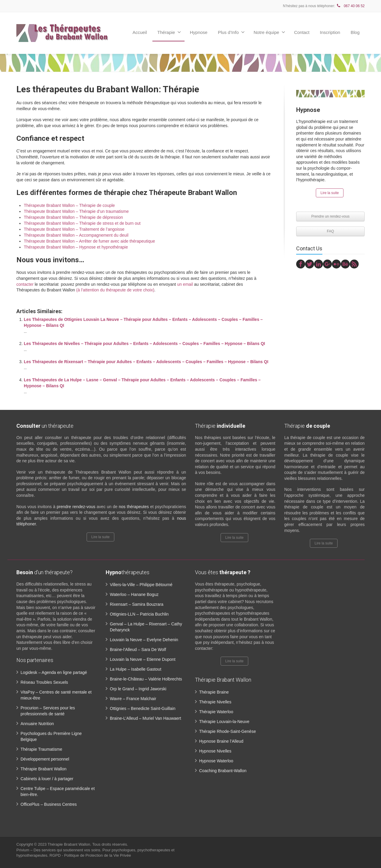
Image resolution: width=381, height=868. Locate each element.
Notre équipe (269, 32)
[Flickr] (336, 264)
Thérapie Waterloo (216, 712)
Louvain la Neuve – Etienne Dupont (143, 659)
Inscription (330, 32)
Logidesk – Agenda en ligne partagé (54, 672)
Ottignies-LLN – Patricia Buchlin (139, 614)
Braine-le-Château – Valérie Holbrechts (146, 679)
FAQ (330, 231)
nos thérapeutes (134, 507)
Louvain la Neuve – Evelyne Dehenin (144, 640)
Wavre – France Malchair (133, 699)
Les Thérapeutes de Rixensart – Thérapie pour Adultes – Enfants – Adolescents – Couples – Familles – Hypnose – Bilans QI (146, 362)
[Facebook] (301, 264)
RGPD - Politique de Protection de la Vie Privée (90, 855)
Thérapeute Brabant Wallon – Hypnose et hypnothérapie (76, 247)
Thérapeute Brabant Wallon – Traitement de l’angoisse (74, 229)
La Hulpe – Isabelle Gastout (136, 669)
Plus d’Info (231, 32)
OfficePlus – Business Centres (49, 804)
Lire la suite (330, 193)
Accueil (140, 32)
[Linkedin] (318, 264)
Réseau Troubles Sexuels (44, 682)
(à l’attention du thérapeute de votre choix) (115, 290)
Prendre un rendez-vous (331, 216)
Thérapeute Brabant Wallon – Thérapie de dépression (73, 217)
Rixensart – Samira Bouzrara (137, 604)
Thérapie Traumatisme (41, 749)
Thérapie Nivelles (215, 702)
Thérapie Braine (214, 692)
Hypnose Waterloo (216, 761)
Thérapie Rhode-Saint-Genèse (228, 731)
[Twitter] (310, 264)
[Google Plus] (327, 264)
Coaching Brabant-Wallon (223, 771)
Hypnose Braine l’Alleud (221, 741)
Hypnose (199, 32)
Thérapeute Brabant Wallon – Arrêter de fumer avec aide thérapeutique (89, 241)
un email (185, 284)
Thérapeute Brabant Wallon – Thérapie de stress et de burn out (82, 223)
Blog (355, 32)
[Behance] (345, 264)
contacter (25, 284)
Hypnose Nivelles (215, 751)
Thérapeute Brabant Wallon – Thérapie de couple (69, 205)
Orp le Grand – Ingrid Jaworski (138, 689)
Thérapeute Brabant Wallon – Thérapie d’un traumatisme (76, 211)
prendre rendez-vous (76, 507)
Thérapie (169, 32)
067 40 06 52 (350, 6)
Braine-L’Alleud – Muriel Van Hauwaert (145, 718)
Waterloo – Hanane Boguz (134, 594)
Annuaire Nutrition (37, 724)
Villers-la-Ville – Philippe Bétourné (141, 585)
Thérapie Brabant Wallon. (70, 844)
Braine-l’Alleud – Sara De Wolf (138, 650)
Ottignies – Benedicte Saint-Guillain (143, 708)
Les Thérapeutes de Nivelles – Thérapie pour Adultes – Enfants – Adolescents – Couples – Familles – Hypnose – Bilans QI (144, 344)
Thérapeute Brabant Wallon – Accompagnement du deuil (76, 235)
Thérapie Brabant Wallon (43, 769)
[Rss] (354, 264)
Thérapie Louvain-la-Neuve (224, 722)
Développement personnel (45, 759)
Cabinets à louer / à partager (47, 779)
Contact (302, 32)
